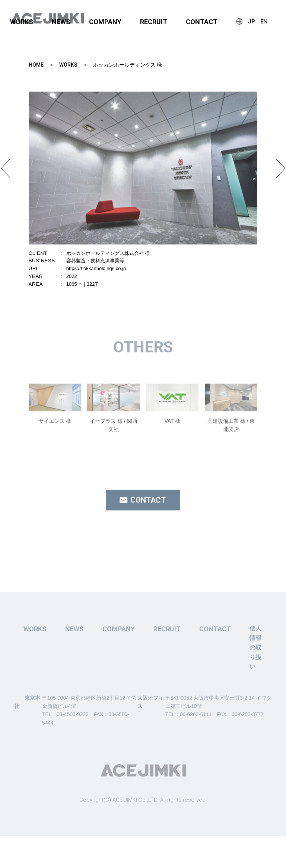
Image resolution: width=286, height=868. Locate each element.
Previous (5, 173)
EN (264, 22)
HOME (36, 65)
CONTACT (202, 22)
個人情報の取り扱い (255, 661)
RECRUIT (154, 22)
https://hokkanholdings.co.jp (96, 268)
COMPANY (105, 22)
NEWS (61, 22)
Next (281, 173)
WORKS (22, 22)
